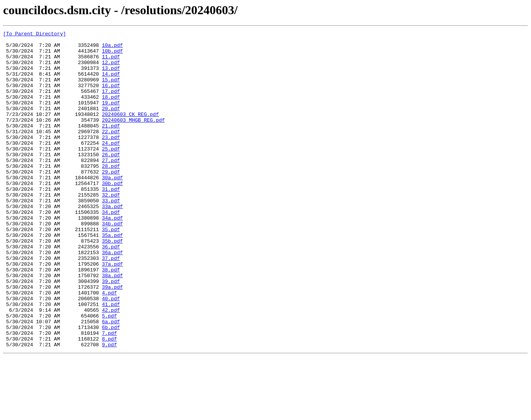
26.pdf (111, 180)
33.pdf (111, 235)
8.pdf (109, 401)
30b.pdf (112, 214)
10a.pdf (112, 48)
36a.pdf (112, 297)
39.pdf (111, 332)
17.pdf (111, 104)
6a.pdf (111, 380)
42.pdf (111, 366)
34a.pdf (112, 256)
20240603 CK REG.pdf (130, 131)
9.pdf (109, 408)
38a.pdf (112, 325)
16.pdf (111, 97)
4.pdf (109, 346)
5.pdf (109, 373)
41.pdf (111, 359)
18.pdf (111, 111)
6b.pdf (111, 387)
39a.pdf (112, 339)
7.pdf (109, 394)
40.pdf (111, 352)
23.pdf (111, 159)
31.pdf (111, 221)
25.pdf (111, 173)
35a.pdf (112, 276)
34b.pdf (112, 263)
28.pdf (111, 193)
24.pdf (111, 166)
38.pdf (111, 318)
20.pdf (111, 124)
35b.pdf (112, 283)
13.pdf (111, 76)
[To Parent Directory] (35, 35)
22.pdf (111, 152)
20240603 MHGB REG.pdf (133, 138)
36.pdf (111, 290)
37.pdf (111, 304)
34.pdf (111, 249)
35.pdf (111, 270)
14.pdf (111, 83)
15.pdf (111, 90)
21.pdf (111, 145)
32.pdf (111, 228)
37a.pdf (112, 311)
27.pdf (111, 187)
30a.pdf (112, 207)
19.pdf (111, 117)
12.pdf (111, 69)
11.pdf (111, 62)
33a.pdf (112, 242)
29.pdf (111, 200)
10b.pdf (112, 55)
